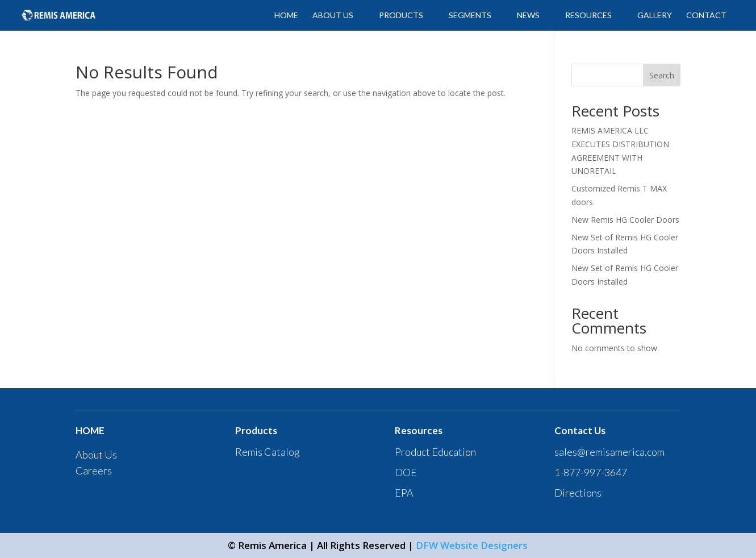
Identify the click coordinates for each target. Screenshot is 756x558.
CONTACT (706, 16)
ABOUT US (333, 16)
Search (662, 75)
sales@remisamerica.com (609, 452)
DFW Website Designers (472, 545)
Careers (94, 470)
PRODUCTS (401, 16)
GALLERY (655, 16)
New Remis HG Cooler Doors (625, 220)
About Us (96, 455)
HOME (286, 16)
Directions (578, 493)
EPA (404, 493)
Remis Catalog (268, 452)
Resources (588, 16)
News (528, 16)
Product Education (435, 452)
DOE (406, 472)
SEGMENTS (470, 16)
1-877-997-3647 (591, 472)
